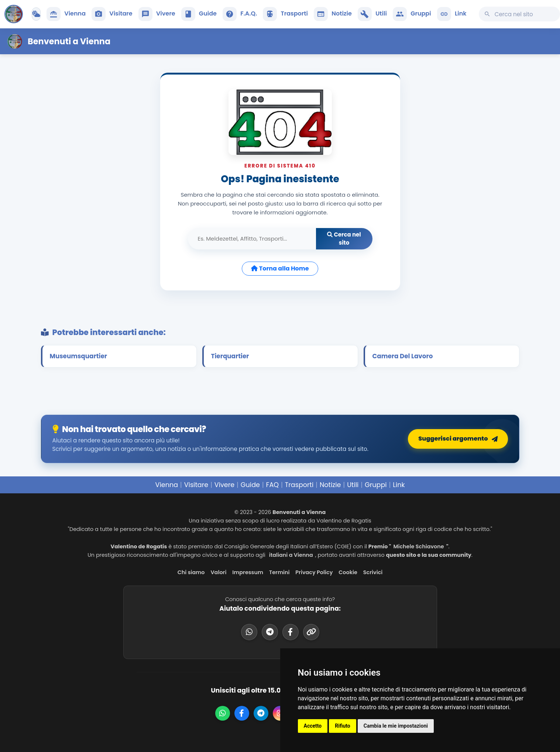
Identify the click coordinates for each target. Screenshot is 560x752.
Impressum (248, 572)
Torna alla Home (280, 268)
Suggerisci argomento (458, 439)
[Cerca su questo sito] (519, 14)
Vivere (224, 485)
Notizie (330, 485)
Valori (218, 572)
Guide (250, 485)
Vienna (167, 485)
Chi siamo (191, 572)
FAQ (273, 485)
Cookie (348, 572)
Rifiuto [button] (343, 726)
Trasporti (299, 485)
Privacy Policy (314, 572)
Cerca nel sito (344, 239)
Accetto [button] (313, 726)
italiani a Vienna (291, 555)
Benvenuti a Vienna (69, 42)
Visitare (196, 485)
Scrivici (373, 572)
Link (399, 485)
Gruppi (376, 485)
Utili (353, 485)
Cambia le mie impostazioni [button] (396, 726)
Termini (279, 572)
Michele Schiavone (418, 546)
